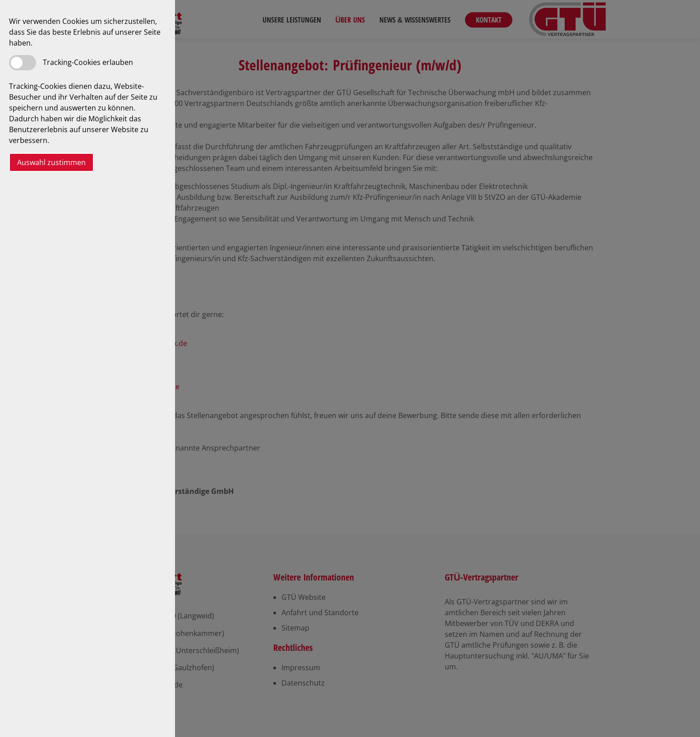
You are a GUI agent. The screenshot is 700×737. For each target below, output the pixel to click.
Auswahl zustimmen (51, 162)
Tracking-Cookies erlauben (88, 62)
